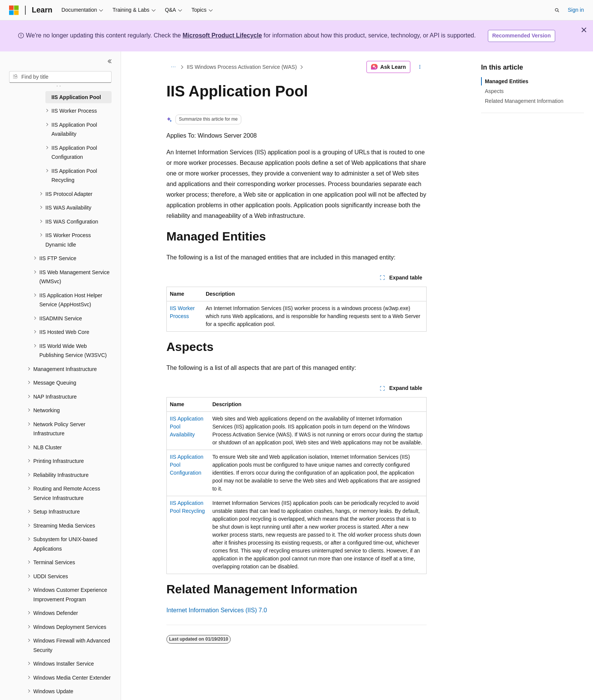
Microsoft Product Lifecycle (222, 35)
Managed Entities (507, 81)
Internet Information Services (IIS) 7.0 (217, 610)
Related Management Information (524, 101)
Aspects (494, 91)
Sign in (576, 10)
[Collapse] (110, 61)
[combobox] (60, 77)
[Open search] (557, 10)
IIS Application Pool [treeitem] (76, 97)
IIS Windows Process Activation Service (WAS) (242, 67)
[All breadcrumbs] (173, 67)
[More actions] (420, 67)
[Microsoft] (14, 10)
